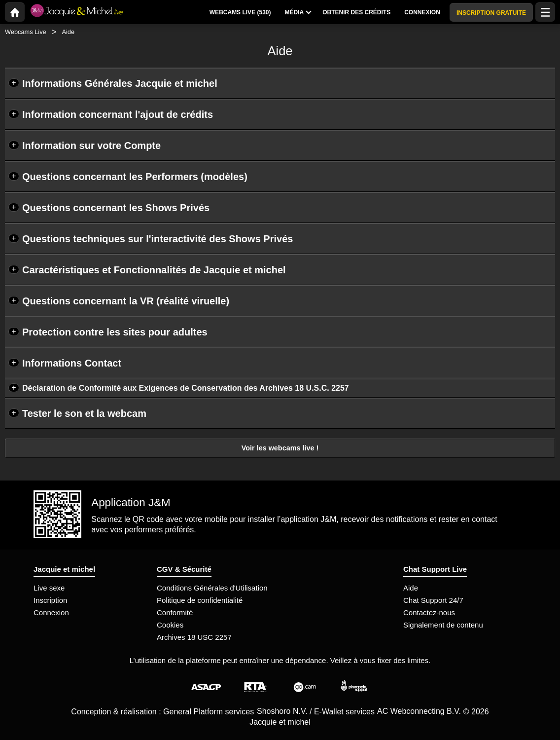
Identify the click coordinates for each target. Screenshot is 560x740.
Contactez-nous (429, 612)
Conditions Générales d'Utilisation (212, 588)
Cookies (170, 625)
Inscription (50, 600)
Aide (411, 588)
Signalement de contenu (443, 625)
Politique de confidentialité (200, 600)
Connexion (51, 612)
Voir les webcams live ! (280, 448)
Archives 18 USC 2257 (194, 637)
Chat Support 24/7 (433, 600)
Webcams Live (26, 32)
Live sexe (49, 588)
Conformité (175, 612)
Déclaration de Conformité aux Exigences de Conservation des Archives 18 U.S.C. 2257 (186, 388)
